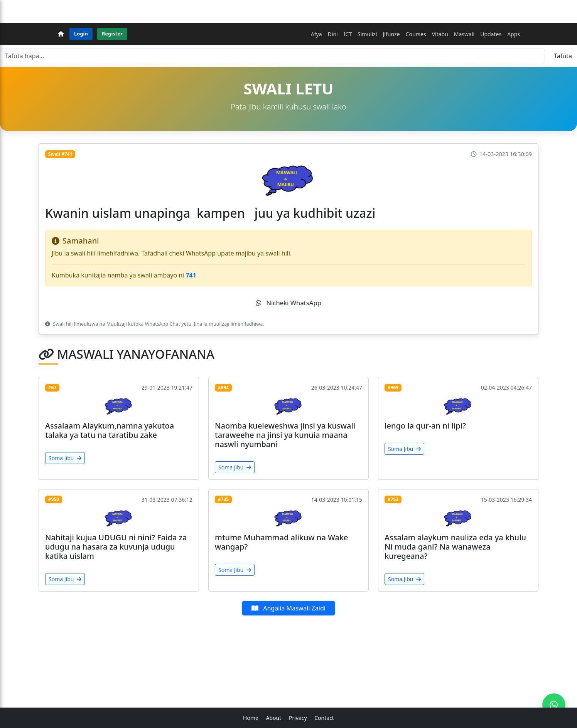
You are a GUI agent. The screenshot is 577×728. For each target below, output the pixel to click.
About (274, 718)
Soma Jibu (65, 458)
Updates (491, 34)
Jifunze (391, 34)
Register (112, 34)
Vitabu (440, 34)
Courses (416, 34)
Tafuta (563, 56)
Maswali (464, 34)
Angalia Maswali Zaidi (288, 608)
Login (81, 34)
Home (251, 718)
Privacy (298, 718)
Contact (324, 718)
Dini (333, 34)
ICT (348, 34)
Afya (316, 34)
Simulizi (367, 34)
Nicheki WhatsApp (288, 303)
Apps (514, 34)
